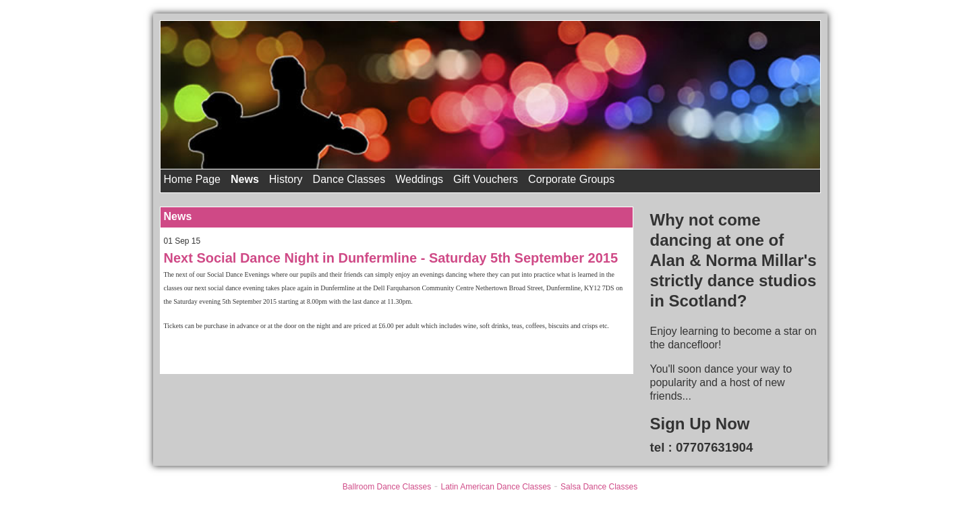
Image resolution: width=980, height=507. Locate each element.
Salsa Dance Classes (599, 487)
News (245, 179)
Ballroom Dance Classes (387, 487)
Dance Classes (349, 179)
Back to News (197, 353)
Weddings (419, 179)
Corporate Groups (571, 179)
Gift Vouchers (486, 179)
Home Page (193, 179)
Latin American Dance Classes (495, 487)
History (286, 179)
